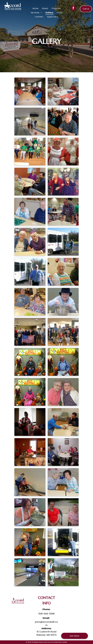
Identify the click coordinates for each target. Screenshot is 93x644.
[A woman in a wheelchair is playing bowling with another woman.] (30, 482)
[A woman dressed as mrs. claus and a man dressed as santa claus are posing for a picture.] (63, 152)
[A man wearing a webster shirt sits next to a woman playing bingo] (30, 302)
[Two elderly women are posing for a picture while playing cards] (63, 482)
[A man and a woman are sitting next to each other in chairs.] (63, 512)
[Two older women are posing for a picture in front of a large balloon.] (63, 182)
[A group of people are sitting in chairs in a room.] (63, 332)
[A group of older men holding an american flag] (30, 332)
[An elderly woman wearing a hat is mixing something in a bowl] (63, 302)
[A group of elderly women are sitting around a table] (30, 91)
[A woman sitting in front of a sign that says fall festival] (30, 392)
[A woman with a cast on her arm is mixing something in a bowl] (30, 512)
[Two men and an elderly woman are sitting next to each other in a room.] (63, 272)
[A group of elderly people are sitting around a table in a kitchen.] (63, 91)
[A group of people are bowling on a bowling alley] (30, 122)
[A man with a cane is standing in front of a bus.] (30, 272)
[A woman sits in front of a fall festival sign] (30, 362)
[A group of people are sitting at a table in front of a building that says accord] (63, 572)
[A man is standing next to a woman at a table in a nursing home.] (63, 212)
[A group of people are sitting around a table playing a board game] (30, 182)
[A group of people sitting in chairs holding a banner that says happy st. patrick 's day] (30, 152)
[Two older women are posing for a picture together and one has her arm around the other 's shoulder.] (63, 392)
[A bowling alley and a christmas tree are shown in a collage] (30, 572)
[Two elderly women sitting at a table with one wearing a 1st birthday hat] (30, 242)
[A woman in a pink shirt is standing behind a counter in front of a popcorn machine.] (30, 452)
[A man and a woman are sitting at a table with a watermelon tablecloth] (63, 122)
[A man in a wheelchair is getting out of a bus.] (63, 542)
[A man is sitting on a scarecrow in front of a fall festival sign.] (30, 542)
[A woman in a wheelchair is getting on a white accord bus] (63, 242)
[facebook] (73, 9)
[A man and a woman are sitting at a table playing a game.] (30, 212)
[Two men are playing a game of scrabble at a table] (63, 422)
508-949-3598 (46, 614)
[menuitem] (35, 8)
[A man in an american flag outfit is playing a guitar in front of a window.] (30, 422)
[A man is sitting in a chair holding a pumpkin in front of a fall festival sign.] (63, 362)
